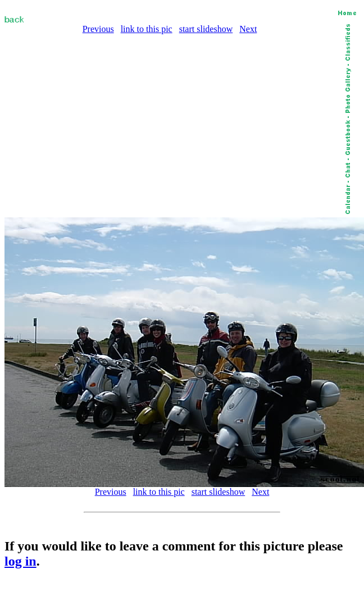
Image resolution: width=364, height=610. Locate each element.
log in (21, 561)
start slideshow (206, 29)
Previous (98, 29)
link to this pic (147, 29)
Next (248, 29)
